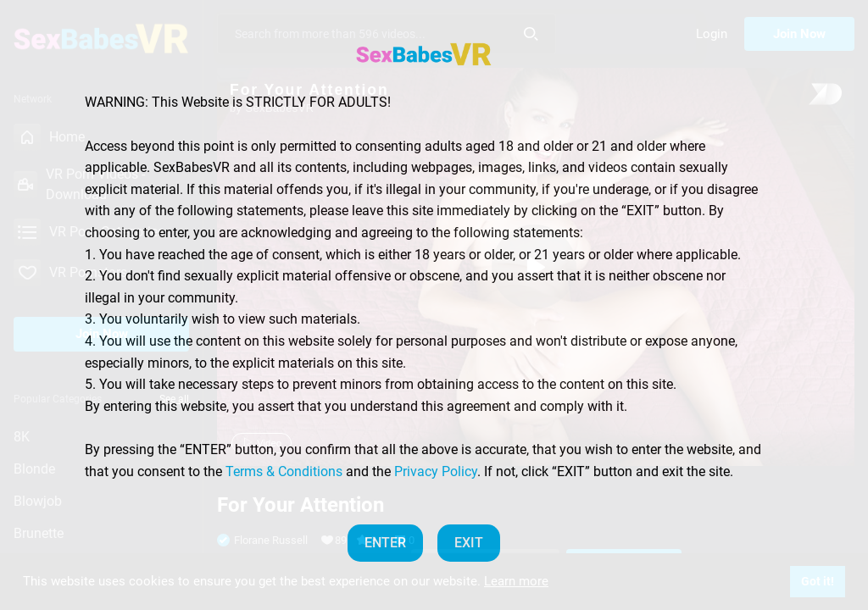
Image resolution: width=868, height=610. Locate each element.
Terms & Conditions (284, 471)
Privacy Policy (436, 471)
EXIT (469, 543)
